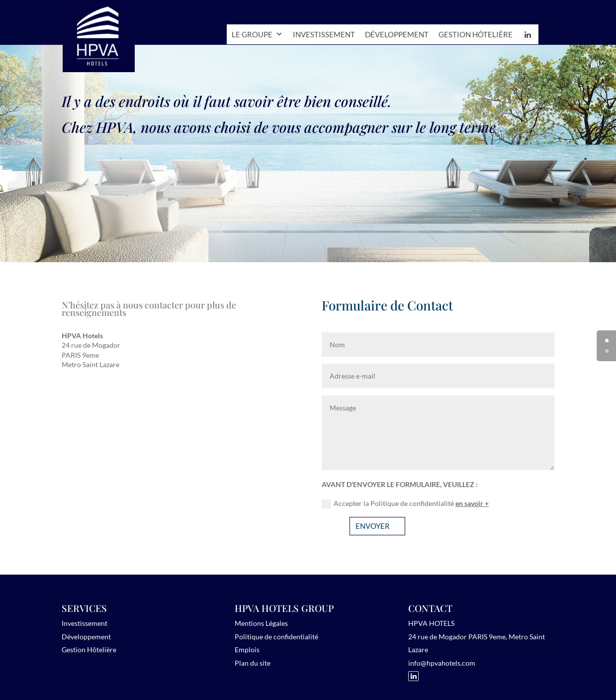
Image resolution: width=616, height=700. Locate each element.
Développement (397, 34)
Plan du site (253, 663)
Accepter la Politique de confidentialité (405, 504)
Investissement (324, 34)
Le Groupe (257, 34)
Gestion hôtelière (476, 34)
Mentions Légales (261, 623)
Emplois (247, 650)
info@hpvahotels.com (442, 663)
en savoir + (472, 503)
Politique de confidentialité (276, 637)
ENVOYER (373, 526)
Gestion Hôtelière (89, 650)
